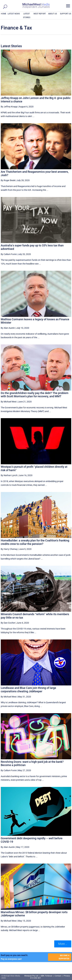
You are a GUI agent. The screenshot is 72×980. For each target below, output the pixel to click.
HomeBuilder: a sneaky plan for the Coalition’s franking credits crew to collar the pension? (35, 542)
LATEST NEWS (14, 14)
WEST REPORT (40, 14)
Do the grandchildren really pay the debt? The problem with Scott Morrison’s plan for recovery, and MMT (35, 395)
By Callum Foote (9, 254)
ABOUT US (53, 14)
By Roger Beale (8, 180)
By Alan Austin (8, 328)
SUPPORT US (66, 14)
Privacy (67, 976)
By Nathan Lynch (9, 475)
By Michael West (9, 402)
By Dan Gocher (8, 623)
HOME (4, 14)
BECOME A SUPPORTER (64, 957)
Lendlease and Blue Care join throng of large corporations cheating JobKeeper (28, 690)
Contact (58, 976)
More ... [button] (63, 944)
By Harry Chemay (9, 549)
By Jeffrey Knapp (9, 107)
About (50, 976)
